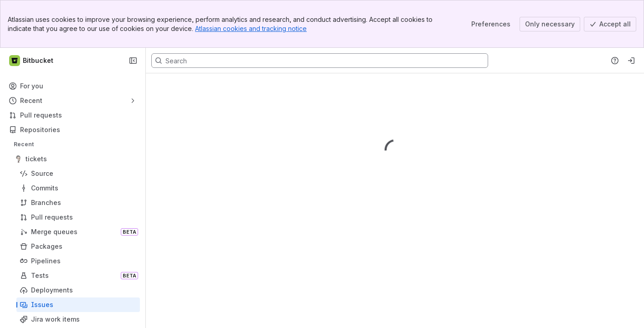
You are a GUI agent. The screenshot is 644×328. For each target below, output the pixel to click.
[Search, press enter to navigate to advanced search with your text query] (320, 61)
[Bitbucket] (32, 61)
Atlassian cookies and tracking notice (251, 28)
